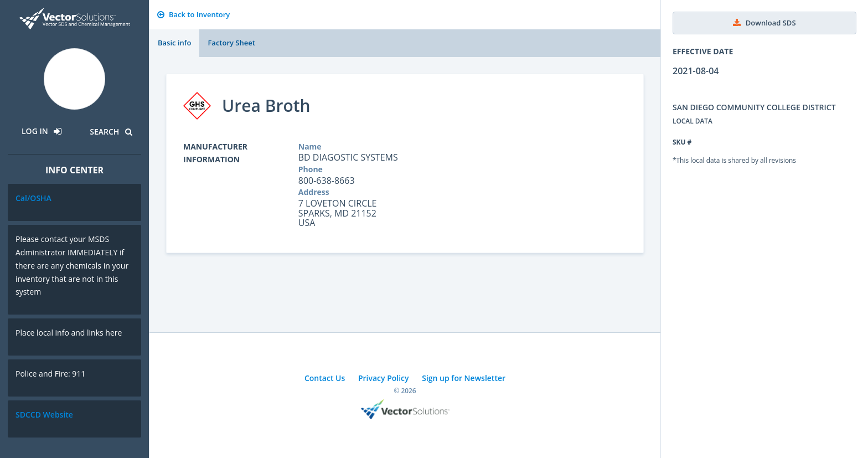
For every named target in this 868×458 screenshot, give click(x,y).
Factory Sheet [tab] (231, 43)
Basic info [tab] (174, 43)
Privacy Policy (384, 378)
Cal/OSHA (33, 198)
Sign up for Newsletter (464, 378)
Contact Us (325, 378)
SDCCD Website (44, 415)
